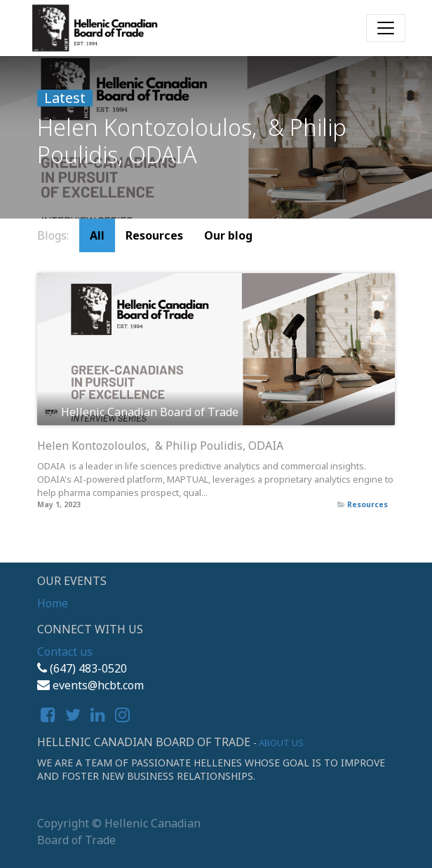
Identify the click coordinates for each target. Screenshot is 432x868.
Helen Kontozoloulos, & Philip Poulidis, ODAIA (160, 446)
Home (53, 603)
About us (281, 743)
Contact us (65, 652)
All (97, 235)
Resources (367, 504)
